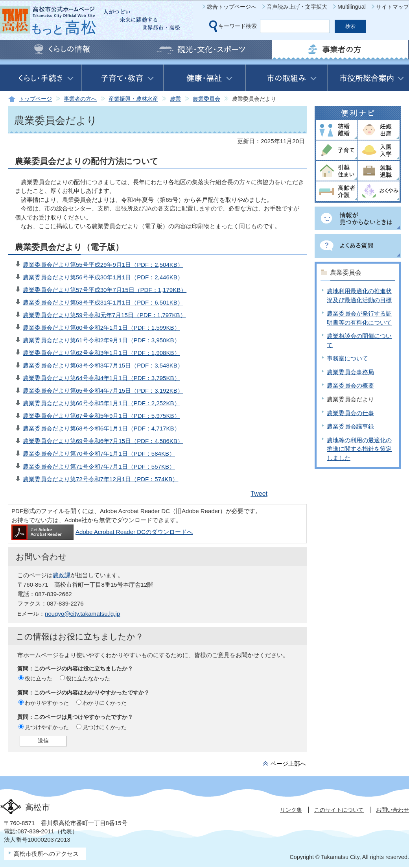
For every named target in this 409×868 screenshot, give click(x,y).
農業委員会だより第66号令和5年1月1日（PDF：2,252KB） (101, 403)
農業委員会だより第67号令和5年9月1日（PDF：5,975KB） (101, 416)
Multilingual (352, 7)
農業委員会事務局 (350, 372)
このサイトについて (339, 810)
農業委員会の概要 (350, 385)
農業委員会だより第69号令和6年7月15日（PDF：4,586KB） (103, 441)
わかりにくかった (105, 703)
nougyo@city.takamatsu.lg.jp (82, 614)
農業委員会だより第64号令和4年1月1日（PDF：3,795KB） (101, 378)
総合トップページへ (232, 7)
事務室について (347, 358)
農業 (175, 99)
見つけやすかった (47, 727)
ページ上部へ (288, 764)
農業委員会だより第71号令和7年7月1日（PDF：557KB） (99, 466)
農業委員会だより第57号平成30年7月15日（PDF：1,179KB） (105, 290)
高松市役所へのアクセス (46, 854)
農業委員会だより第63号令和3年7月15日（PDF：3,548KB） (103, 365)
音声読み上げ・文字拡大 (297, 7)
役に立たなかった (88, 678)
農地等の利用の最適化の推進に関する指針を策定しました (359, 449)
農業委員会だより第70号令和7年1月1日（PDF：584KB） (99, 453)
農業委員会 (206, 99)
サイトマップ (392, 7)
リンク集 (291, 810)
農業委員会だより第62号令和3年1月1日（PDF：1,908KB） (101, 353)
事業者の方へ (80, 99)
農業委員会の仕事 (350, 413)
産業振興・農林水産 (133, 99)
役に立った (39, 678)
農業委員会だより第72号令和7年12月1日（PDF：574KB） (100, 479)
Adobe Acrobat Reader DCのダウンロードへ (102, 532)
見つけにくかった (105, 727)
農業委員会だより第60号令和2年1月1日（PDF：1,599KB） (101, 328)
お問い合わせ (392, 810)
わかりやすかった (47, 703)
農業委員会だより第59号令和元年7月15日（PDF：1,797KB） (104, 315)
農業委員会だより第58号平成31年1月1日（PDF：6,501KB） (103, 302)
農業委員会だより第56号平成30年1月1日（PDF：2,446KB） (103, 277)
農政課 (62, 575)
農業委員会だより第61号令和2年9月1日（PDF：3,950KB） (101, 340)
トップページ (35, 99)
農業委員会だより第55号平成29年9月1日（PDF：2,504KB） (103, 265)
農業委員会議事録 (350, 426)
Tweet (259, 494)
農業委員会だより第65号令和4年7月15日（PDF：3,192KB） (103, 391)
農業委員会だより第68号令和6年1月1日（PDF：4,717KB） (101, 428)
